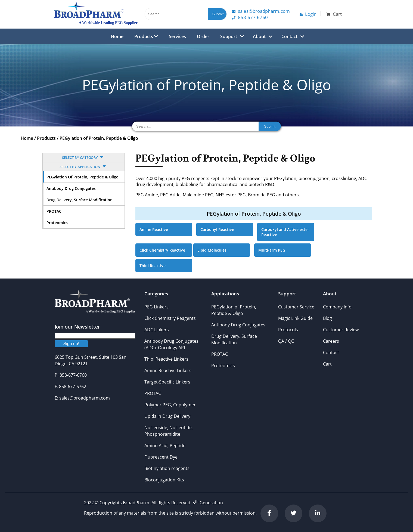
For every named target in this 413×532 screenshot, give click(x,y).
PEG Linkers (156, 307)
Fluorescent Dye (161, 457)
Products (146, 36)
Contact (289, 36)
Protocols (288, 330)
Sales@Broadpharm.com (261, 11)
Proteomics (57, 223)
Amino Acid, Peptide (165, 446)
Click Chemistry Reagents (170, 318)
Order (203, 36)
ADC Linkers (157, 330)
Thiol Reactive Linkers (166, 359)
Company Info (337, 307)
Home (117, 36)
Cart (327, 364)
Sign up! (71, 344)
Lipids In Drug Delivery (167, 416)
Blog (327, 318)
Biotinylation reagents (167, 468)
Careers (331, 341)
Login (308, 14)
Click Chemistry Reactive (162, 250)
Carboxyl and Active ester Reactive (285, 232)
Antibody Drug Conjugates (71, 188)
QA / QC (286, 341)
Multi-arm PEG (272, 250)
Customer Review (341, 330)
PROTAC (54, 211)
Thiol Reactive (153, 266)
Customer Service (296, 307)
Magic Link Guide (295, 318)
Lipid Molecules (212, 250)
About (259, 36)
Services (177, 36)
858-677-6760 (250, 17)
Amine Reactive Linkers (168, 370)
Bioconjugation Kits (164, 480)
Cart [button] (334, 14)
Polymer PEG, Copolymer (170, 405)
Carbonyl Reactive (217, 229)
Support (229, 36)
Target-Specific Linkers (167, 382)
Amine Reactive (154, 229)
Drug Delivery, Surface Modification (80, 200)
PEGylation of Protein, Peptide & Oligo (99, 138)
